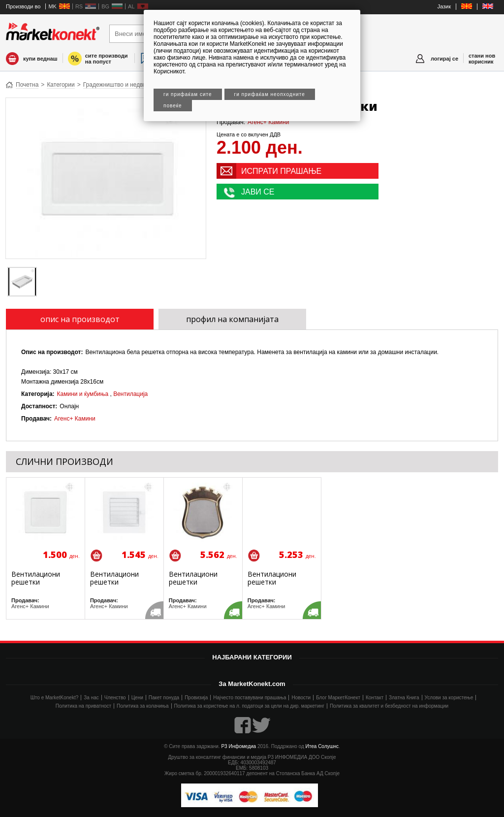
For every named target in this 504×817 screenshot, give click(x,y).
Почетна (27, 85)
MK (52, 6)
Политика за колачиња (142, 706)
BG (105, 6)
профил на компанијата (232, 319)
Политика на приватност (83, 706)
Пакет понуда (164, 698)
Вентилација (130, 394)
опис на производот (80, 319)
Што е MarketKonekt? (55, 698)
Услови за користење (449, 698)
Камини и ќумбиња (83, 394)
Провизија (196, 698)
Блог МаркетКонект (338, 698)
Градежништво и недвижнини (123, 85)
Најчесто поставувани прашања (250, 698)
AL (131, 6)
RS (79, 6)
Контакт (375, 698)
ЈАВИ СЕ (258, 192)
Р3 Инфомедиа (238, 746)
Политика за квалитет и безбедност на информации (389, 706)
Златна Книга (404, 698)
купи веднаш (40, 59)
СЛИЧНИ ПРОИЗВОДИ (64, 461)
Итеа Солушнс (322, 746)
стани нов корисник (482, 59)
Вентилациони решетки (36, 578)
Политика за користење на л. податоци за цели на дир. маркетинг (249, 706)
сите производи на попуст (107, 59)
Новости (301, 698)
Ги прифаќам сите (188, 94)
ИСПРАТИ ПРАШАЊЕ (281, 171)
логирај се (444, 59)
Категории (61, 85)
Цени (137, 698)
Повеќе (173, 106)
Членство (115, 698)
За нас (91, 698)
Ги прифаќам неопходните (270, 94)
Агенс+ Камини (268, 122)
